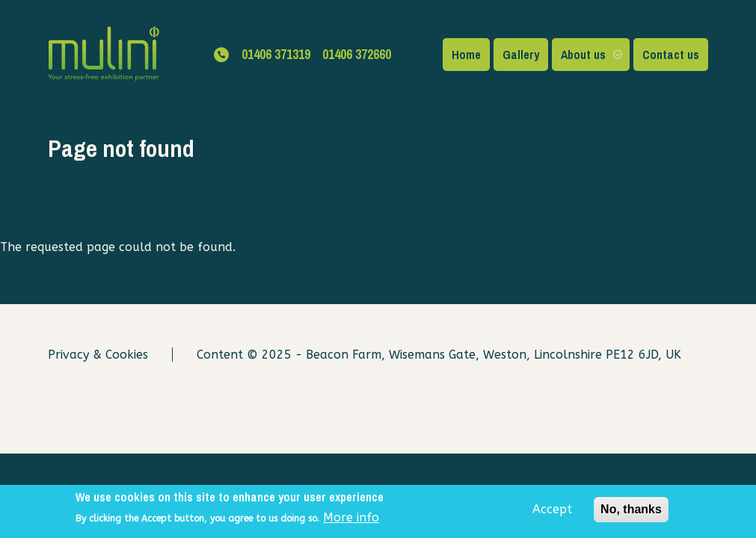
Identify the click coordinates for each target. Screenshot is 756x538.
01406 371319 (276, 54)
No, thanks (631, 512)
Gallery (521, 55)
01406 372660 (357, 54)
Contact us (671, 55)
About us (583, 55)
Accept (552, 512)
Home (466, 55)
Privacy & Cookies (98, 355)
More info (351, 520)
